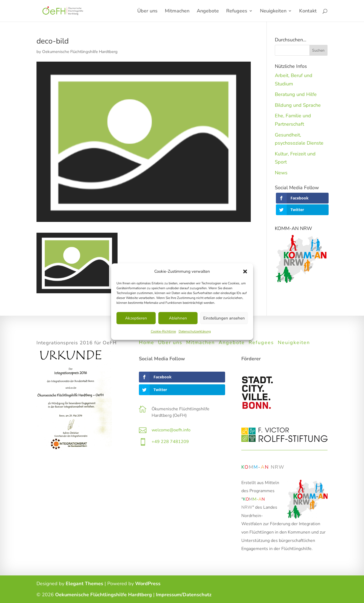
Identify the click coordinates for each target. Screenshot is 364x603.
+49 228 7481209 (170, 442)
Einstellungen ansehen (224, 318)
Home (147, 342)
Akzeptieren (136, 318)
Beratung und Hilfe (296, 94)
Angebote (208, 11)
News (281, 173)
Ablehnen (178, 318)
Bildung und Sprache (298, 105)
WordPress (148, 584)
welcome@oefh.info (171, 430)
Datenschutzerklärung (195, 332)
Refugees (237, 11)
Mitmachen (177, 11)
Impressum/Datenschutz (184, 595)
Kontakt (308, 11)
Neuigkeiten (273, 11)
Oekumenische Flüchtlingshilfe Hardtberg (80, 52)
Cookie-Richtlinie (163, 332)
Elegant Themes (84, 584)
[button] (245, 271)
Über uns (147, 11)
